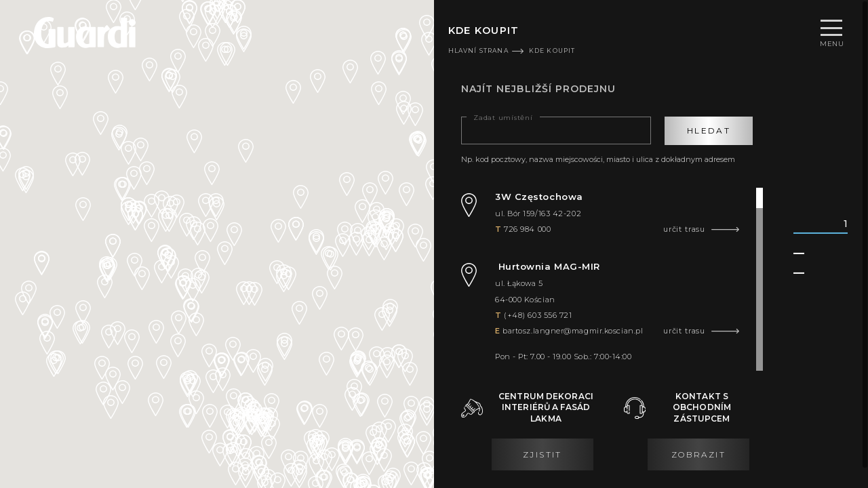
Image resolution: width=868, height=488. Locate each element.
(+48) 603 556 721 (538, 315)
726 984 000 (527, 229)
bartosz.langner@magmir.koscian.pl (573, 331)
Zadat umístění (503, 118)
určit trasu (684, 229)
